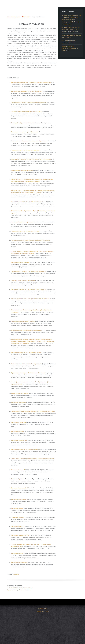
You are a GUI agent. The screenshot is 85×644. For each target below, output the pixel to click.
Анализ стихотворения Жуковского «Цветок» (25, 150)
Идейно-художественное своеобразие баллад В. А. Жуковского (31, 299)
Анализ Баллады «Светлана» (20, 262)
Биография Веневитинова (19, 563)
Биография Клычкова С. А (19, 499)
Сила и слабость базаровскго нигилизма (20, 588)
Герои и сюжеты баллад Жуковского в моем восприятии (29, 103)
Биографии (16, 574)
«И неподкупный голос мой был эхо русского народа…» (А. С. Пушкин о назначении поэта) (71, 30)
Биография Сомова (17, 508)
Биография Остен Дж (18, 526)
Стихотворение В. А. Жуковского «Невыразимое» (27, 330)
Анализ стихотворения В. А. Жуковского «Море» (26, 353)
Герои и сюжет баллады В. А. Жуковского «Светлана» (28, 373)
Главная (39, 612)
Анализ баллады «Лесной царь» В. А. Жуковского (27, 91)
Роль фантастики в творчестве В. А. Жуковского (26, 364)
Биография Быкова (17, 553)
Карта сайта (45, 612)
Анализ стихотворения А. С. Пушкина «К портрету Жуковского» (31, 82)
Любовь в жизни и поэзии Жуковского (23, 281)
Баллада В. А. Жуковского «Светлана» (23, 123)
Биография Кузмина (18, 431)
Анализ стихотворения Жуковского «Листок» (25, 231)
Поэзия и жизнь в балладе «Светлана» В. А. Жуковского (29, 141)
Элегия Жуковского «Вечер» (20, 393)
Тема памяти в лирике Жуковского (22, 170)
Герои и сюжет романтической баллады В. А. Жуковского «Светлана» (33, 411)
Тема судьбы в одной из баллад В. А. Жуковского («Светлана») (31, 159)
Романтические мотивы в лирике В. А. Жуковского (27, 202)
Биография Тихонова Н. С (19, 441)
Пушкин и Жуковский (18, 517)
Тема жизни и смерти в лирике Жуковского (25, 132)
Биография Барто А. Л (18, 470)
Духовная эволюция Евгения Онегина (19, 590)
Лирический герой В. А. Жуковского (22, 222)
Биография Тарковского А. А (20, 535)
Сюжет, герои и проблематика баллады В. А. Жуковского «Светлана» (33, 459)
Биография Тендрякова (19, 402)
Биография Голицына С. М (20, 488)
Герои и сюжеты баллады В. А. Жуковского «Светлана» (29, 272)
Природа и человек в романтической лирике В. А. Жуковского (30, 240)
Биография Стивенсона (19, 422)
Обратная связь (42, 608)
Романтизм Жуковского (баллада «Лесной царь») (27, 112)
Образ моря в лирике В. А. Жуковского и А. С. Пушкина (28, 290)
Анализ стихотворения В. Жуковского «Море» (26, 450)
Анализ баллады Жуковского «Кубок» (23, 321)
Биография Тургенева (18, 479)
